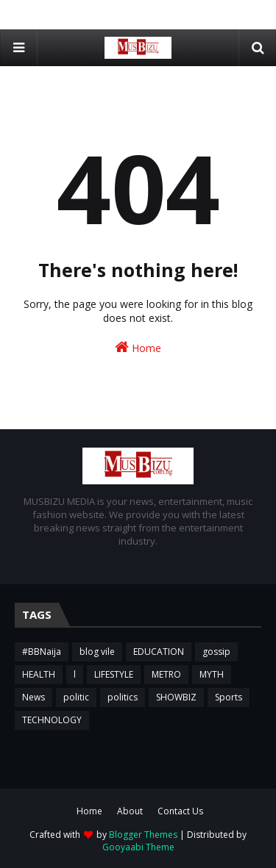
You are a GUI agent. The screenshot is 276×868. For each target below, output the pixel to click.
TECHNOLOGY (52, 720)
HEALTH (39, 674)
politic (76, 697)
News (33, 697)
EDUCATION (159, 652)
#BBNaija (42, 652)
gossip (216, 652)
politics (123, 697)
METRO (166, 674)
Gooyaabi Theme (138, 847)
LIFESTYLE (114, 674)
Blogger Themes (143, 835)
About (130, 811)
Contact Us (180, 811)
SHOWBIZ (176, 697)
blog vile (97, 652)
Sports (229, 697)
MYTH (212, 674)
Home (138, 347)
